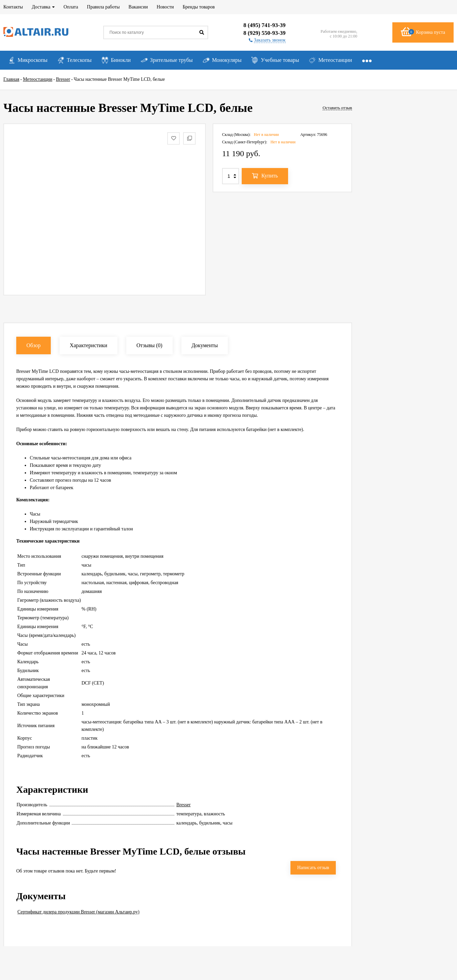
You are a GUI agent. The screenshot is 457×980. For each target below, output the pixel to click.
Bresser (183, 805)
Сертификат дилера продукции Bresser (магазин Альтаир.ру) (79, 912)
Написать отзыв (313, 868)
